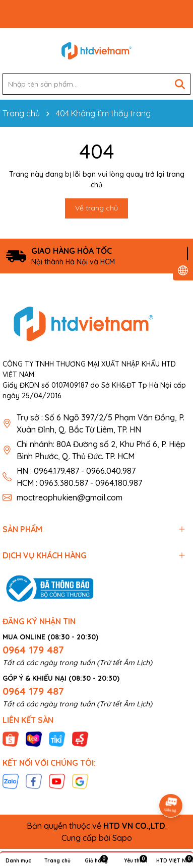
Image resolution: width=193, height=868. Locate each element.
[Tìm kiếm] (180, 84)
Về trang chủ (96, 208)
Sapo (122, 838)
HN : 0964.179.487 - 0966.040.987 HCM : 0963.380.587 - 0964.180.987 (79, 477)
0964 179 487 (33, 650)
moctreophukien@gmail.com (70, 497)
